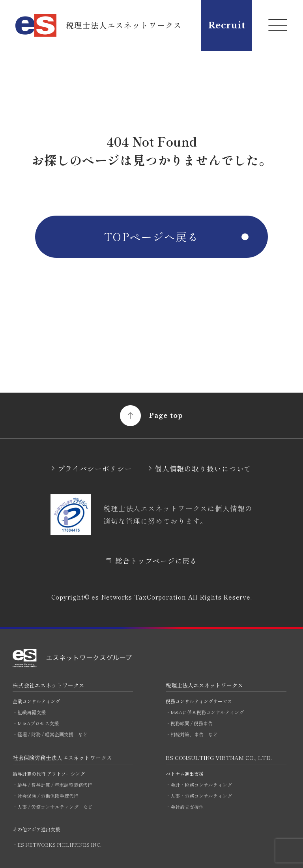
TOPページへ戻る (151, 237)
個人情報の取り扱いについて (203, 468)
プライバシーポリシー (95, 468)
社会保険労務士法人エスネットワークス (62, 758)
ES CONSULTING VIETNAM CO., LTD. (219, 758)
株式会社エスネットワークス (49, 685)
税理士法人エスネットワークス (204, 685)
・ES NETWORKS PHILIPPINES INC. (57, 845)
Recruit (227, 25)
